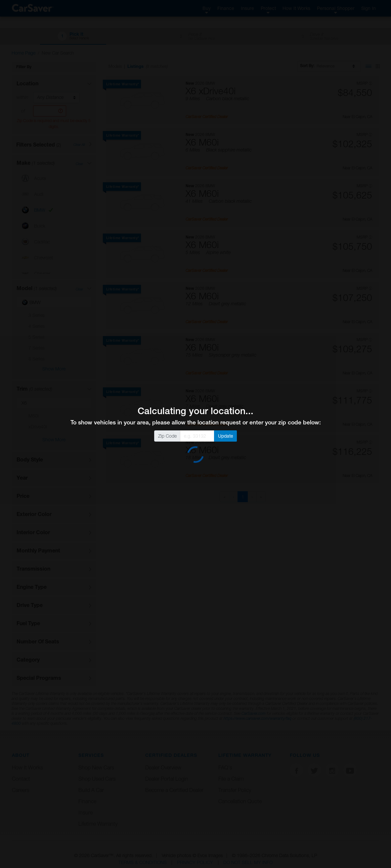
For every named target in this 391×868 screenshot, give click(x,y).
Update (226, 436)
